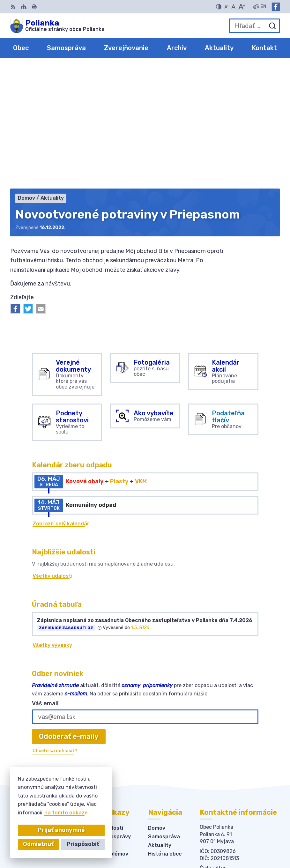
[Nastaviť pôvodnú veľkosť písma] (233, 7)
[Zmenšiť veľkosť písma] (227, 7)
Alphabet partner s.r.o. (226, 834)
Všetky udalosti (52, 454)
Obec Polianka (236, 843)
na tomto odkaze (66, 813)
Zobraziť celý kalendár (61, 402)
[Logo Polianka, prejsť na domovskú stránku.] (57, 26)
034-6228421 (218, 756)
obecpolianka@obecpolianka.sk (240, 763)
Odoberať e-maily (69, 615)
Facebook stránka (223, 770)
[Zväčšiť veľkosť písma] (242, 7)
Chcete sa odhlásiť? (55, 629)
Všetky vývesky (52, 524)
